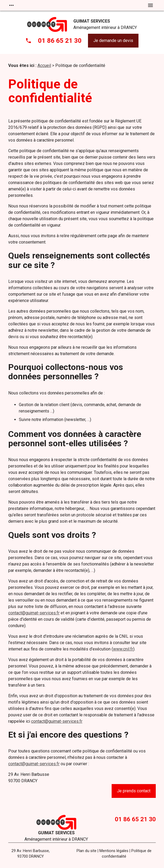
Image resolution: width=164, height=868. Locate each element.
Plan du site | (87, 851)
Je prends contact (134, 791)
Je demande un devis (113, 41)
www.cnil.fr (123, 649)
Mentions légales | (115, 851)
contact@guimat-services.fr (34, 613)
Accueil (44, 65)
